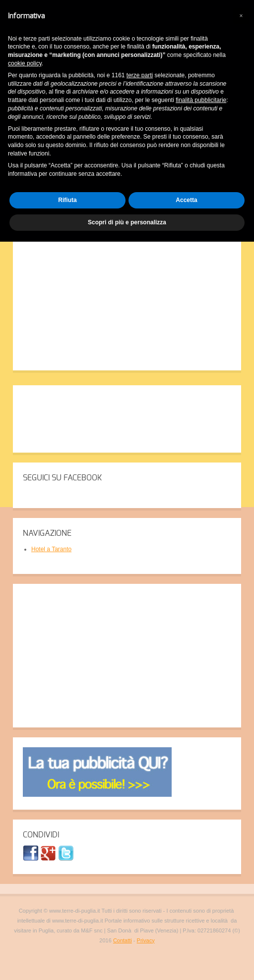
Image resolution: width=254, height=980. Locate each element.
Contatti (123, 940)
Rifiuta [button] (67, 200)
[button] (241, 16)
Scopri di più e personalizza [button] (127, 222)
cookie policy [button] (25, 63)
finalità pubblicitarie (201, 100)
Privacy (146, 940)
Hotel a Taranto (51, 549)
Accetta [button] (186, 200)
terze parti (140, 75)
